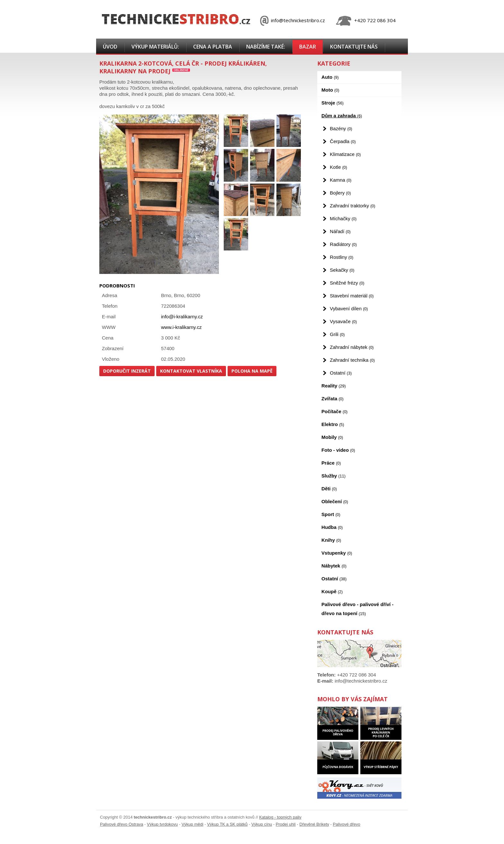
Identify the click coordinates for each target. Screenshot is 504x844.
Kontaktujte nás (354, 47)
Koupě (332, 591)
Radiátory (343, 244)
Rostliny (342, 257)
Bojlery (340, 193)
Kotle (338, 167)
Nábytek (334, 566)
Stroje (333, 103)
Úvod (110, 47)
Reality (334, 386)
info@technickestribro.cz (298, 20)
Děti (329, 489)
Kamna (341, 180)
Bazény (341, 128)
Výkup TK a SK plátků (227, 824)
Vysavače (343, 321)
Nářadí (340, 231)
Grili (337, 334)
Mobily (332, 437)
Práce (331, 463)
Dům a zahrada (342, 116)
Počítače (334, 411)
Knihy (331, 540)
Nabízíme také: (266, 47)
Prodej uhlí (286, 824)
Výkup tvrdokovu (162, 824)
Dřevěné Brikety (314, 824)
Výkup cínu (262, 824)
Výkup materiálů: (155, 47)
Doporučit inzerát (127, 371)
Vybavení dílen (349, 309)
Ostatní (341, 373)
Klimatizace (345, 154)
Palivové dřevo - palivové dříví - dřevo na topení (357, 609)
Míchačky (343, 218)
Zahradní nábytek (352, 347)
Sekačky (342, 270)
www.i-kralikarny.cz (181, 327)
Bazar (308, 47)
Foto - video (338, 450)
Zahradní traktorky (352, 206)
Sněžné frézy (347, 283)
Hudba (332, 527)
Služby (333, 476)
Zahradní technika (352, 360)
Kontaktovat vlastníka (191, 371)
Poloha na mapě (252, 371)
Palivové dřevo (347, 824)
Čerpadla (343, 141)
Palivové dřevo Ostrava (122, 824)
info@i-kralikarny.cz (182, 317)
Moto (330, 90)
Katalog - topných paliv (280, 817)
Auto (330, 77)
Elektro (333, 424)
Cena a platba (213, 47)
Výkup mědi (193, 824)
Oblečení (335, 501)
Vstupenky (337, 553)
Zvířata (333, 399)
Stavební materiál (352, 296)
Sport (331, 514)
